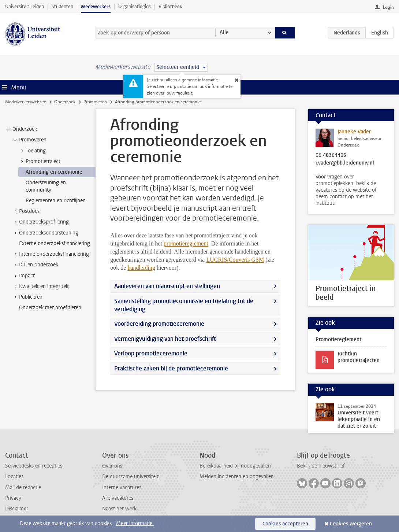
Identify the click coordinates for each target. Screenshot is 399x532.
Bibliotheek (170, 6)
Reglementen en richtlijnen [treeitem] (56, 201)
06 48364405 (331, 155)
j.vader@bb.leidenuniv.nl (345, 163)
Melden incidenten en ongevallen (237, 476)
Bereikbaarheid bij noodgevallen (235, 466)
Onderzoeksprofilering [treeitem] (40, 222)
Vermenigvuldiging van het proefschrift (165, 339)
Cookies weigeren (351, 524)
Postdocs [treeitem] (26, 211)
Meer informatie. (135, 523)
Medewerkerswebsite (26, 102)
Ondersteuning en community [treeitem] (46, 186)
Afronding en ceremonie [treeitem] (54, 172)
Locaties (14, 476)
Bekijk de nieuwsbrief (321, 466)
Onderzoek (65, 102)
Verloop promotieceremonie (151, 353)
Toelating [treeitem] (32, 151)
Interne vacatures (122, 487)
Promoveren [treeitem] (29, 140)
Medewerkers (96, 6)
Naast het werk (119, 509)
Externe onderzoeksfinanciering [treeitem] (55, 243)
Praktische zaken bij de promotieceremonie (171, 368)
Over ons (112, 466)
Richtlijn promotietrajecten (359, 357)
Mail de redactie (23, 487)
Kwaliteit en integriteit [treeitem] (40, 287)
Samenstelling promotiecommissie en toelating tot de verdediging (184, 305)
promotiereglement (186, 243)
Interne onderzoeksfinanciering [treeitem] (51, 254)
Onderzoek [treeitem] (21, 129)
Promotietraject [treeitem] (40, 162)
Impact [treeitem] (23, 276)
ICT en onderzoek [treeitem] (35, 265)
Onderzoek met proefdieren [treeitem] (50, 308)
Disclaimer (17, 509)
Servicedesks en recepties (34, 466)
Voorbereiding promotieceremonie (159, 324)
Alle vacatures (118, 498)
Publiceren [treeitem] (27, 297)
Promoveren (95, 102)
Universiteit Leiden (25, 6)
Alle (224, 32)
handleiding (141, 268)
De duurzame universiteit (130, 476)
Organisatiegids (135, 6)
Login (388, 7)
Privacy (13, 498)
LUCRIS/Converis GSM (235, 260)
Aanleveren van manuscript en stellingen (167, 286)
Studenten (62, 6)
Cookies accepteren (285, 524)
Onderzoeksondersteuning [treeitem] (45, 233)
